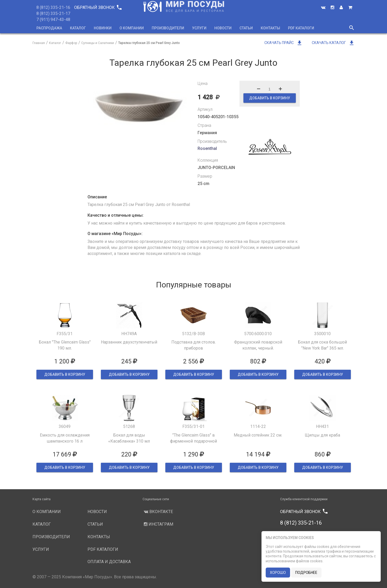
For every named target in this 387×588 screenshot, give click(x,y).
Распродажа (49, 28)
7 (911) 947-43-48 (53, 20)
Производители (168, 28)
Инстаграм (158, 524)
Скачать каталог (333, 43)
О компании (132, 28)
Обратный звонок (98, 7)
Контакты (270, 28)
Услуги (199, 28)
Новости (223, 28)
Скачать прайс (284, 43)
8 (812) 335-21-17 (53, 13)
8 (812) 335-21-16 (53, 7)
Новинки (103, 28)
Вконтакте (158, 512)
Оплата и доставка (109, 562)
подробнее (306, 573)
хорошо (278, 573)
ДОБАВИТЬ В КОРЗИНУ (270, 98)
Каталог (78, 28)
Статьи (246, 28)
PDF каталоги (301, 28)
